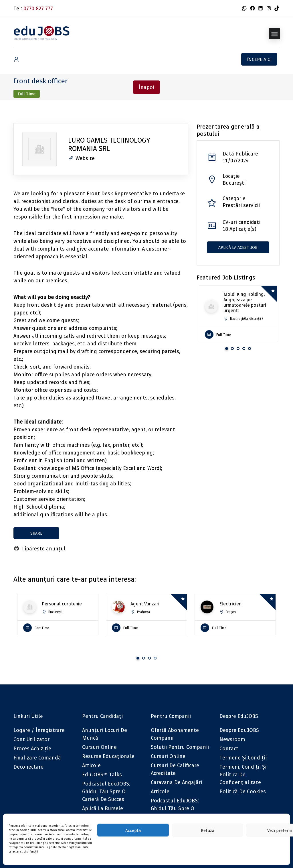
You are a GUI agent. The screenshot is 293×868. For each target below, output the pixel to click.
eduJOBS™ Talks (102, 774)
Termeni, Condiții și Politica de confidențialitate (243, 774)
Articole (91, 765)
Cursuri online (99, 747)
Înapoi (146, 87)
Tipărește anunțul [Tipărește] (39, 549)
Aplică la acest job (238, 247)
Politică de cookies (243, 791)
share (36, 533)
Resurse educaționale (108, 756)
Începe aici (259, 59)
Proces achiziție (32, 748)
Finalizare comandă (37, 758)
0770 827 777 (38, 8)
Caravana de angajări (176, 782)
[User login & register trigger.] (16, 59)
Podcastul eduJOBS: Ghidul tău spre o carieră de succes (106, 791)
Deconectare (28, 767)
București (234, 183)
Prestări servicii (241, 205)
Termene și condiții (243, 758)
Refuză (208, 830)
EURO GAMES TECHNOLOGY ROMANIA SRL (109, 144)
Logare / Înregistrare (39, 730)
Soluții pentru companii (180, 747)
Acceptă (133, 830)
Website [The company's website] (81, 158)
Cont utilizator (31, 739)
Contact (229, 748)
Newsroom (232, 739)
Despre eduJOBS (239, 730)
